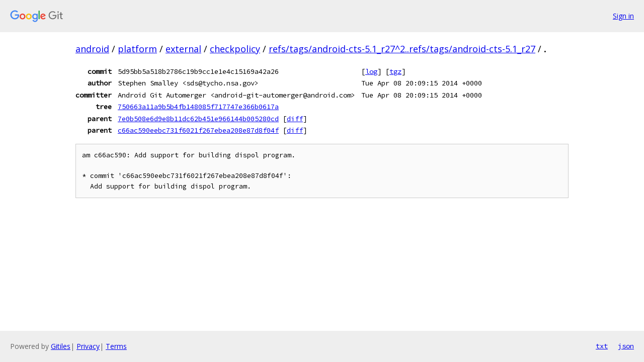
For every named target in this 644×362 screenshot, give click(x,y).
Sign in (623, 16)
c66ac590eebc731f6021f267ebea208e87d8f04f (198, 130)
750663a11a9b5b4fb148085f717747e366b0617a (198, 107)
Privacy (88, 346)
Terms (116, 346)
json (626, 346)
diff (295, 119)
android (92, 49)
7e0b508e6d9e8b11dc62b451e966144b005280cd (198, 119)
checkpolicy (235, 49)
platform (137, 49)
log (371, 71)
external (183, 49)
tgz (395, 71)
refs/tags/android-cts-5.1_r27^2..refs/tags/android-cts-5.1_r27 (402, 49)
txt (602, 346)
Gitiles (61, 346)
